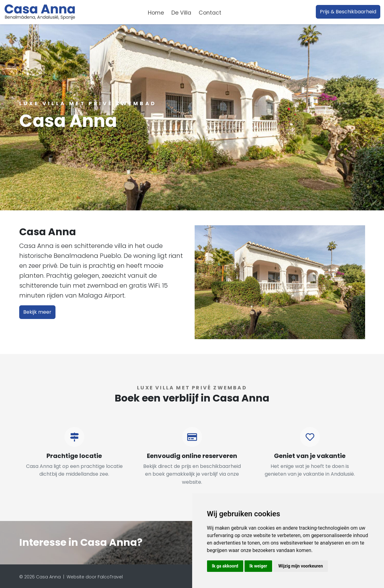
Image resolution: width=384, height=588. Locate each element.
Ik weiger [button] (258, 566)
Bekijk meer (37, 312)
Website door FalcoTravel (95, 577)
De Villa (181, 13)
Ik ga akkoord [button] (225, 566)
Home (156, 13)
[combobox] (235, 12)
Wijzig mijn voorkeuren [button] (301, 566)
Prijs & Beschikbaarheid (348, 12)
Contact (210, 13)
